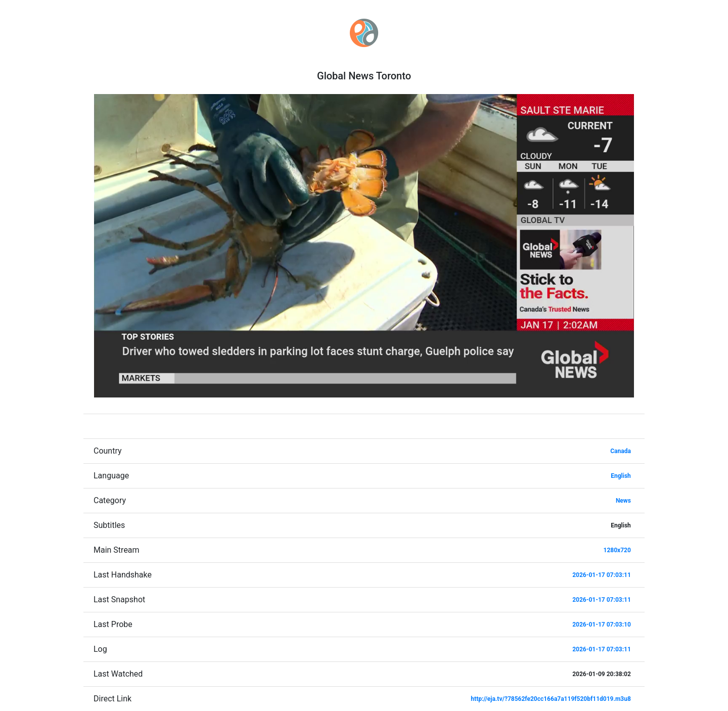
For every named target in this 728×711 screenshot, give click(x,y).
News (623, 501)
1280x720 (617, 550)
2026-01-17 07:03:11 (602, 575)
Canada (621, 451)
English (621, 476)
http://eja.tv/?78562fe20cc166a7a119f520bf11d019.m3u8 (551, 699)
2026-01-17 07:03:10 (602, 625)
